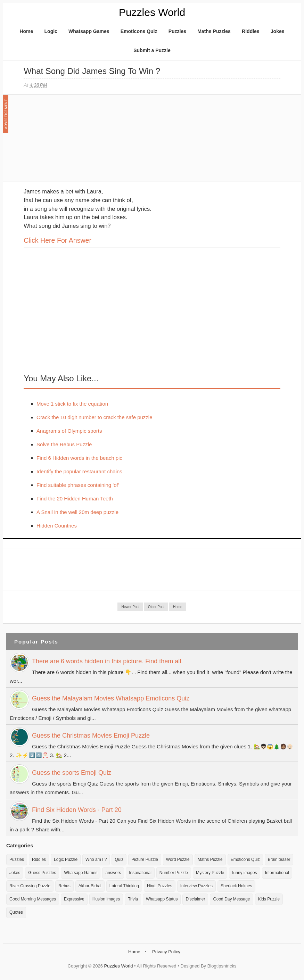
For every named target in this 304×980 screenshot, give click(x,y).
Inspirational (140, 873)
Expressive (74, 899)
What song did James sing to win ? (92, 71)
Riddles (251, 31)
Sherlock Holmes (236, 886)
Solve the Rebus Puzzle (64, 444)
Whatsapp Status (162, 899)
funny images (244, 873)
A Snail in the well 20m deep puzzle (77, 512)
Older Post (156, 607)
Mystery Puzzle (210, 873)
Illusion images (106, 899)
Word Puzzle (178, 859)
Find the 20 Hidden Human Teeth (75, 499)
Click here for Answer (57, 240)
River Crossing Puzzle (30, 886)
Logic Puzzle (66, 859)
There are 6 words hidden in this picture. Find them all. (107, 661)
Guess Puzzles (42, 873)
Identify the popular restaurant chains (79, 471)
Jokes (278, 31)
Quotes (16, 912)
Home (26, 31)
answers (113, 873)
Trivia (133, 899)
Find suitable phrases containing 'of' (78, 485)
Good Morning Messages (33, 899)
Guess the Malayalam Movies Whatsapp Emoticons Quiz (111, 698)
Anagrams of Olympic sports (69, 431)
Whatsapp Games (89, 31)
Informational (277, 873)
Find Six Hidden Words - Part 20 (77, 810)
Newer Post (130, 607)
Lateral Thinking (124, 886)
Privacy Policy (166, 952)
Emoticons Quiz (139, 31)
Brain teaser (279, 859)
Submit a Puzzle (152, 50)
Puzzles (177, 31)
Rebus (64, 886)
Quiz (119, 859)
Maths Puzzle (210, 859)
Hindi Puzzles (160, 886)
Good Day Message (231, 899)
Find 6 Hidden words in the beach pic (79, 458)
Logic (51, 31)
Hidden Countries (57, 526)
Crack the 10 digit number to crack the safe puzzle (95, 417)
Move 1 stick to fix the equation (72, 404)
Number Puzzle (174, 873)
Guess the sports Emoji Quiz (72, 773)
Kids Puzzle (269, 899)
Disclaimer (195, 899)
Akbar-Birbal (90, 886)
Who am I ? (96, 859)
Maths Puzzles (214, 31)
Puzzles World (152, 12)
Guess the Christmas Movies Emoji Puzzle (91, 736)
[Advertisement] (76, 142)
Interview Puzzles (196, 886)
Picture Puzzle (145, 859)
